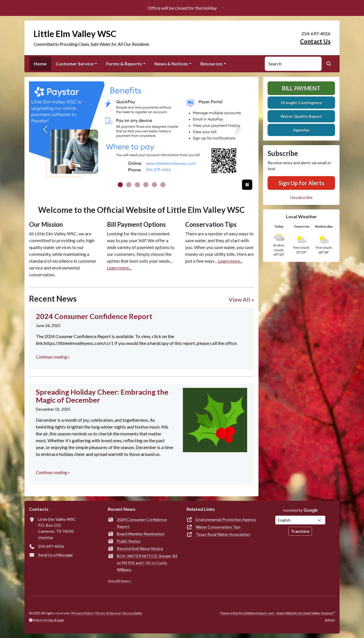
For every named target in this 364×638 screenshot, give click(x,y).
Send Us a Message (55, 555)
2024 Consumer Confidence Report (142, 523)
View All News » (120, 581)
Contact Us (315, 41)
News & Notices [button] (171, 64)
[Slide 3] (146, 185)
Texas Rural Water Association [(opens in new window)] (223, 534)
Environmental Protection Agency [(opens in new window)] (226, 519)
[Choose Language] (300, 520)
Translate (300, 531)
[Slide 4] (154, 185)
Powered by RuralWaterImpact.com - (278, 613)
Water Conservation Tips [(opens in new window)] (218, 527)
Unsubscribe (301, 197)
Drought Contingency (301, 103)
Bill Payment (301, 88)
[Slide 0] (120, 185)
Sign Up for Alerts (301, 183)
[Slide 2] (137, 185)
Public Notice (129, 541)
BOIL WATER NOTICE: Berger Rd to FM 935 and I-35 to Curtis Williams (147, 563)
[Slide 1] (129, 185)
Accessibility (133, 613)
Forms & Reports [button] (124, 64)
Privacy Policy (83, 613)
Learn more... (119, 268)
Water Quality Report (301, 116)
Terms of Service (108, 613)
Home (40, 64)
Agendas (301, 130)
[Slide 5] (163, 185)
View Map (45, 537)
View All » (241, 299)
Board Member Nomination (141, 534)
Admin (330, 620)
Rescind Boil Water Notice (140, 549)
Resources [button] (212, 64)
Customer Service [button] (75, 64)
